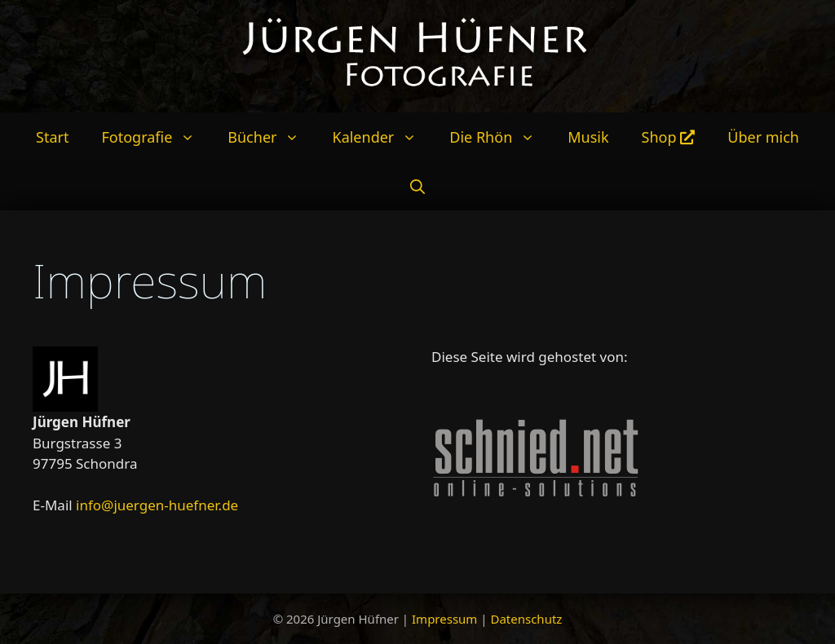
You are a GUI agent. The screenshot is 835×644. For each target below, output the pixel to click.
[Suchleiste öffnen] (417, 186)
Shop (669, 137)
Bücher (272, 137)
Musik (588, 137)
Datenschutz (526, 619)
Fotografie (156, 137)
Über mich (763, 137)
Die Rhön (500, 137)
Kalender (382, 137)
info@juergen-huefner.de (157, 505)
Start (52, 137)
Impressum (444, 619)
